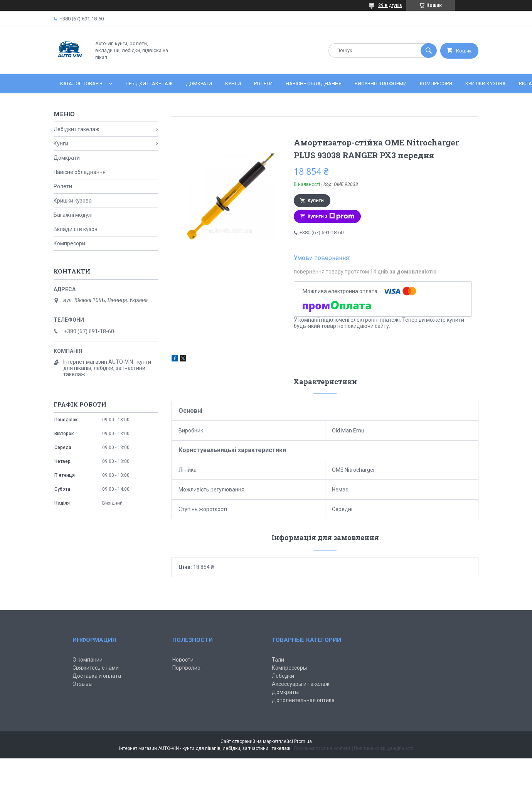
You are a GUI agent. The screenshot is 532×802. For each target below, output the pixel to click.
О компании (88, 660)
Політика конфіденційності (383, 748)
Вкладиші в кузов (76, 229)
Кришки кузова (486, 84)
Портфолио (186, 668)
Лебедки (283, 676)
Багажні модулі (73, 215)
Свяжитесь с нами (96, 668)
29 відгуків (390, 5)
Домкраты (285, 692)
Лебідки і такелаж (149, 84)
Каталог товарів (81, 84)
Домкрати (199, 84)
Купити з (331, 216)
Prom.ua (303, 741)
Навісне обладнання (314, 84)
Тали (278, 660)
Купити (316, 201)
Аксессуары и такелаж (301, 684)
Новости (183, 660)
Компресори (436, 84)
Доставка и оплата (97, 676)
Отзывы (82, 684)
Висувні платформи (381, 84)
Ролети (263, 84)
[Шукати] (429, 51)
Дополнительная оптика (303, 700)
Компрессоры (289, 668)
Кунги (233, 84)
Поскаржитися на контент (322, 748)
